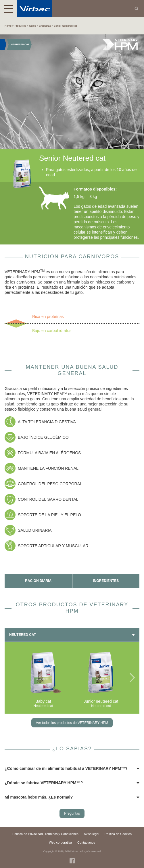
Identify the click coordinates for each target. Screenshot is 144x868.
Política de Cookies (118, 834)
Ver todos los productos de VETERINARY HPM (72, 723)
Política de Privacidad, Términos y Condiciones (45, 834)
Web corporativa (60, 842)
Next (132, 678)
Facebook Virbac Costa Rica (72, 861)
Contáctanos (86, 842)
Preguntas (72, 813)
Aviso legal (92, 834)
